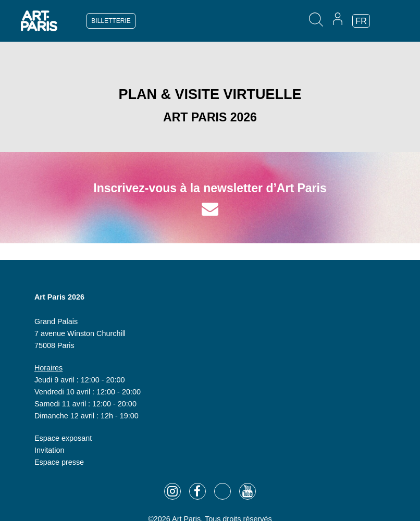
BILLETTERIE (111, 21)
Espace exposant (63, 438)
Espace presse (59, 462)
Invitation (50, 450)
